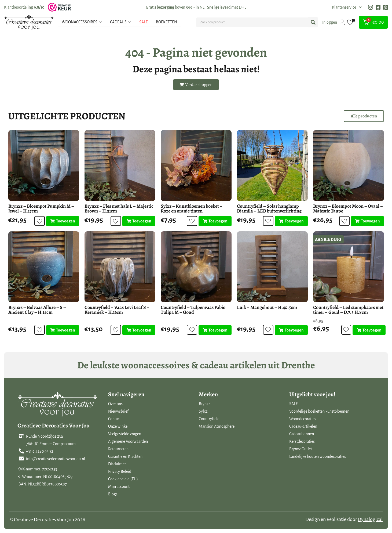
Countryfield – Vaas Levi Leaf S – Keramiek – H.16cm (117, 310)
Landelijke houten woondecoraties (318, 456)
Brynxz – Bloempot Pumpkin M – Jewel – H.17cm (41, 208)
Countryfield (209, 419)
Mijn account (119, 487)
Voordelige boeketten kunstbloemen (319, 411)
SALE (294, 404)
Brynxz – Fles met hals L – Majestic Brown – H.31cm (119, 208)
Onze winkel (118, 426)
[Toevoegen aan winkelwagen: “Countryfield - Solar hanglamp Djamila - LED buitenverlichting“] (291, 221)
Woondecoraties (303, 419)
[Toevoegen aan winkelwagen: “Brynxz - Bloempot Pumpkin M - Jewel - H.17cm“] (63, 221)
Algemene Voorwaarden (128, 441)
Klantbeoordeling (24, 7)
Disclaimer (117, 464)
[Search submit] (313, 22)
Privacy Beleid (120, 471)
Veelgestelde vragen (125, 434)
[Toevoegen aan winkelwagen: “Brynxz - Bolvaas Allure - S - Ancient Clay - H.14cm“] (63, 330)
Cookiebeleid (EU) (123, 479)
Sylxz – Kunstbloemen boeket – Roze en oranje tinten (192, 208)
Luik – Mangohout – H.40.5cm (267, 307)
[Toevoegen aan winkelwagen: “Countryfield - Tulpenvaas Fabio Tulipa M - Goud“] (215, 330)
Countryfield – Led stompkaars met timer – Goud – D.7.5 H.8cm (348, 310)
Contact (114, 419)
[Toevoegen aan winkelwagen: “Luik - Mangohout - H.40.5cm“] (291, 330)
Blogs (113, 494)
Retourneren (118, 449)
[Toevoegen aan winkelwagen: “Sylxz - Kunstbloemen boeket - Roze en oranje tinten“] (215, 221)
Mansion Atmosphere (217, 426)
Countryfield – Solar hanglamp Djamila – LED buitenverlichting (269, 208)
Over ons (115, 404)
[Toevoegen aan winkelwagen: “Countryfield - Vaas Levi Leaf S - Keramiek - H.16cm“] (139, 330)
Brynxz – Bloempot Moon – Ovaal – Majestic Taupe (348, 208)
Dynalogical (370, 519)
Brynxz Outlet (301, 449)
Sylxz (203, 411)
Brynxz (205, 404)
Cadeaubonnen (302, 434)
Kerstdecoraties (302, 441)
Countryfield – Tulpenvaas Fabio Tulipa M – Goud (193, 310)
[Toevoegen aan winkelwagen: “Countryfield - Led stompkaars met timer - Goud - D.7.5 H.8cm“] (369, 330)
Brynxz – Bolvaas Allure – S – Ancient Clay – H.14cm (37, 310)
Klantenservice (347, 7)
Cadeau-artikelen (303, 426)
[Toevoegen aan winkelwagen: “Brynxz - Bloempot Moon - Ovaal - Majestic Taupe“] (367, 221)
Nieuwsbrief (118, 411)
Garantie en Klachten (125, 456)
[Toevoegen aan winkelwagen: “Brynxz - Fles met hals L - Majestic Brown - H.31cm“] (139, 221)
